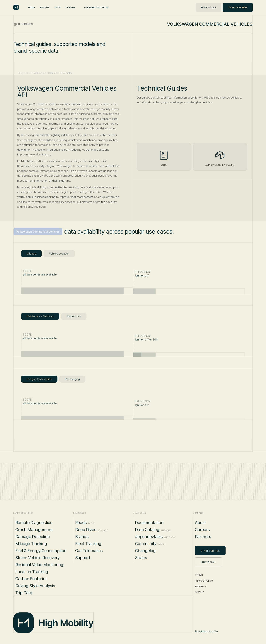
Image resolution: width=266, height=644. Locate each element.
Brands (45, 7)
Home (31, 7)
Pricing (70, 7)
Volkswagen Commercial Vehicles (38, 232)
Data (58, 7)
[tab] (31, 254)
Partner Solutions (96, 7)
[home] (16, 7)
